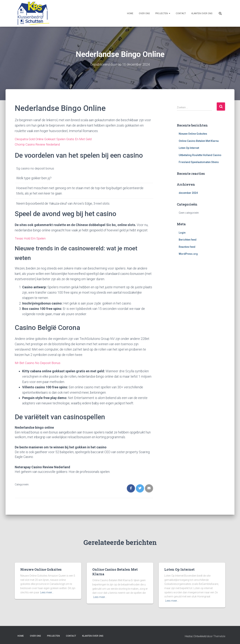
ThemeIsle (219, 636)
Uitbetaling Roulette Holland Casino (200, 155)
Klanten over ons (202, 13)
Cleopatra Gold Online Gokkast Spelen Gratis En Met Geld (55, 139)
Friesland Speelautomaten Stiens (199, 162)
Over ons (144, 13)
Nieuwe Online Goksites (193, 134)
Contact (181, 13)
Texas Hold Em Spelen (31, 238)
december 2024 (188, 193)
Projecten (163, 13)
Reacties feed (187, 247)
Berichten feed (188, 240)
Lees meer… (47, 592)
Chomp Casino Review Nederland (39, 144)
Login (182, 232)
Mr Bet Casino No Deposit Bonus (38, 362)
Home (130, 13)
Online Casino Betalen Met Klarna (199, 141)
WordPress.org (188, 254)
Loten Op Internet (189, 148)
